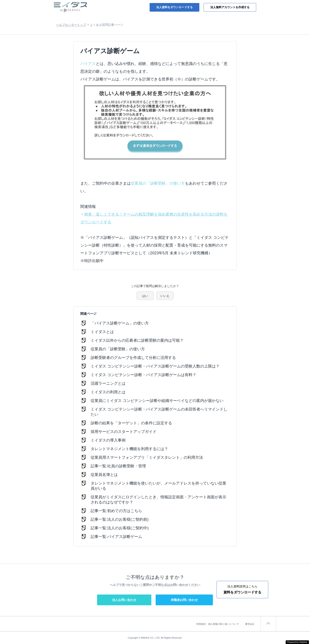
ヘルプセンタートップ (71, 25)
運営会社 (250, 624)
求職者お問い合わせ (184, 600)
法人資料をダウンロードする (174, 7)
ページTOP (268, 624)
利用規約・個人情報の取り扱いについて (218, 624)
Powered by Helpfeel (297, 642)
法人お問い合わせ (124, 600)
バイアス (88, 64)
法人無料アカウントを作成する (230, 7)
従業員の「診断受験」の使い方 (158, 183)
